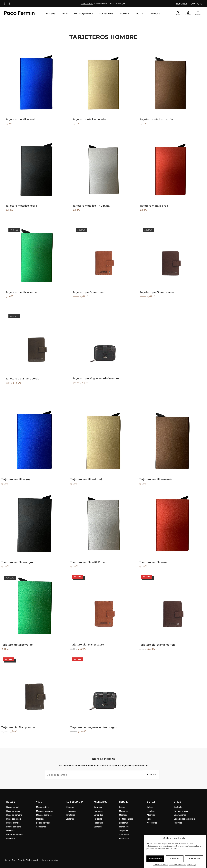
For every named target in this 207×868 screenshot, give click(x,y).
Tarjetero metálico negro (21, 206)
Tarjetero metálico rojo (154, 206)
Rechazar (175, 859)
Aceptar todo (155, 859)
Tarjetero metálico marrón (156, 119)
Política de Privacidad (177, 865)
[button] (178, 12)
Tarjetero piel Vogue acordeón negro (96, 378)
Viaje (65, 14)
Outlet (141, 14)
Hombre (125, 14)
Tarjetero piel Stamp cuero (90, 292)
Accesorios (107, 14)
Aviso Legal (192, 865)
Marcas (156, 14)
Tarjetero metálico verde (21, 292)
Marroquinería (84, 14)
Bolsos (51, 14)
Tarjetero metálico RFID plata (91, 206)
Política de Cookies (160, 865)
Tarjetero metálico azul (20, 119)
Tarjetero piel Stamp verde (22, 378)
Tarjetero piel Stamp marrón (158, 292)
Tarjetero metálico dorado (89, 119)
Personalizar (194, 859)
